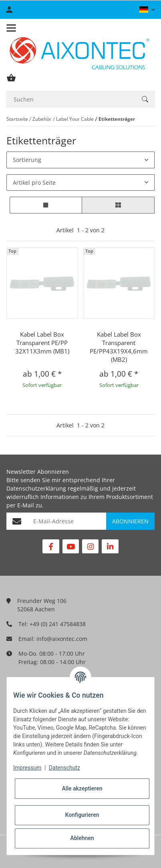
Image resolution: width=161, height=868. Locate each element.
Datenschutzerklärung (36, 488)
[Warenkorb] (11, 78)
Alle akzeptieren (82, 788)
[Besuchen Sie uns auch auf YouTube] (71, 546)
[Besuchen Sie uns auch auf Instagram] (90, 546)
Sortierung (27, 160)
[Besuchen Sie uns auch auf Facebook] (51, 546)
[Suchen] (70, 99)
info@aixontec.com (62, 639)
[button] (147, 10)
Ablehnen (82, 838)
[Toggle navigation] (11, 28)
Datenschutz (64, 768)
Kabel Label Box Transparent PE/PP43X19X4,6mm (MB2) (119, 347)
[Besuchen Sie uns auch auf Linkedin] (110, 546)
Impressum (27, 768)
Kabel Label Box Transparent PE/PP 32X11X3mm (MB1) (42, 343)
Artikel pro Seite (34, 183)
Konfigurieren (82, 815)
